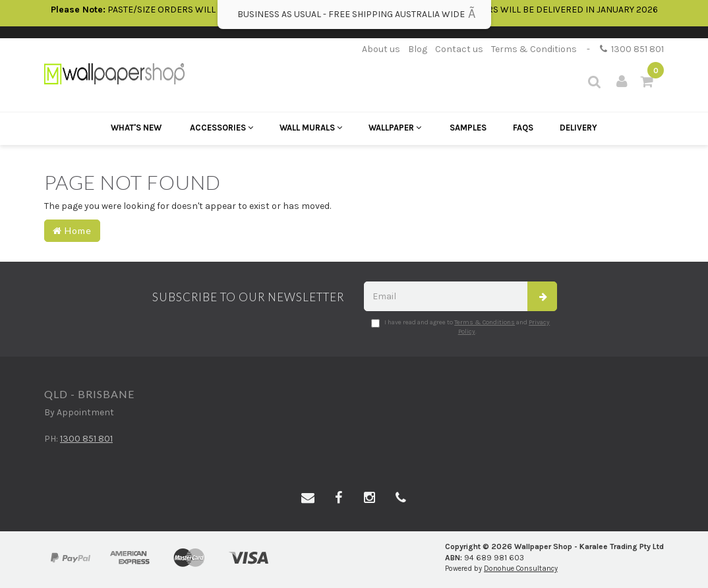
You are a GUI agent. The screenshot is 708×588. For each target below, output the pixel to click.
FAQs (523, 128)
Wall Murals (311, 128)
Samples (468, 128)
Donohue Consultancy (521, 569)
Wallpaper (395, 128)
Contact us (459, 49)
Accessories (221, 128)
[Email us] (308, 498)
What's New (136, 128)
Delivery (578, 128)
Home (72, 230)
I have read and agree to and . (460, 327)
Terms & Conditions (534, 49)
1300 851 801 (632, 49)
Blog (418, 49)
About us (381, 49)
